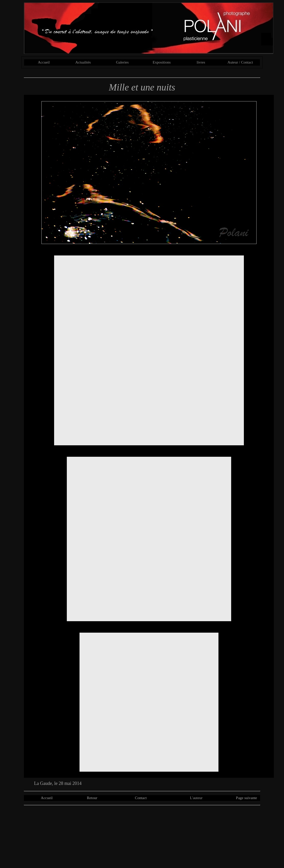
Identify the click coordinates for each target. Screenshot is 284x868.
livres (201, 62)
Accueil (44, 62)
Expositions (162, 62)
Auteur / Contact (240, 62)
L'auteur (196, 798)
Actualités (83, 62)
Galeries (122, 62)
